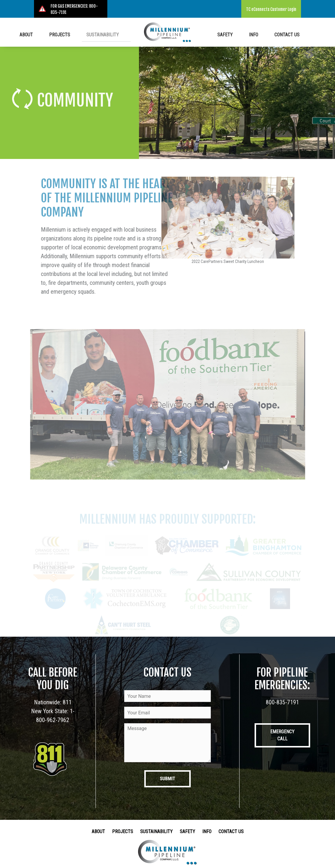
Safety (235, 34)
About (37, 34)
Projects (63, 34)
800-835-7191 (282, 702)
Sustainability (100, 34)
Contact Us (284, 34)
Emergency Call (282, 735)
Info (257, 34)
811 (67, 702)
